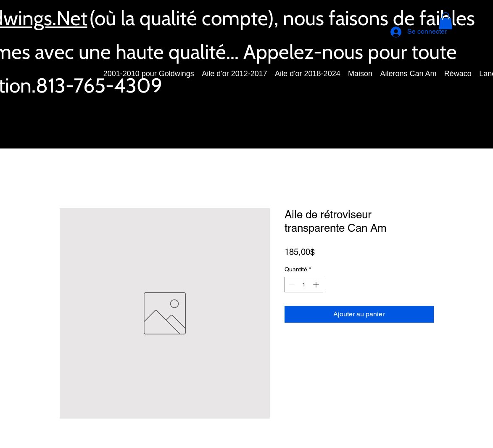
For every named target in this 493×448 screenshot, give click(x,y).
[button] (446, 21)
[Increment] (317, 285)
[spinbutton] (304, 285)
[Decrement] (291, 285)
